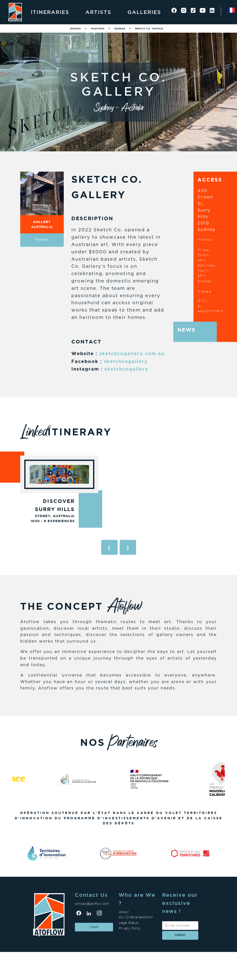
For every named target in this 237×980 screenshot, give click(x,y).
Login (94, 927)
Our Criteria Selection (136, 917)
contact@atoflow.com (92, 904)
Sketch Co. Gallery (149, 28)
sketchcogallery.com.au (132, 353)
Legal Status (128, 923)
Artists (98, 12)
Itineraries (50, 12)
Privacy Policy (130, 928)
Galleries (144, 12)
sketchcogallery (126, 361)
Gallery (76, 28)
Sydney (120, 28)
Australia (98, 28)
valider (180, 935)
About (124, 912)
